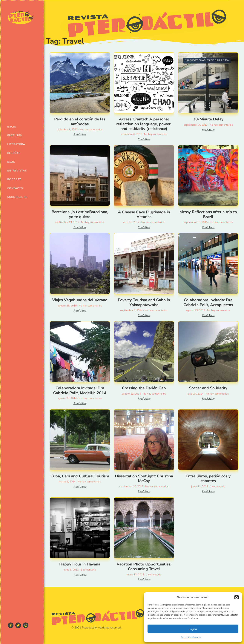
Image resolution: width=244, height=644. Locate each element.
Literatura (16, 144)
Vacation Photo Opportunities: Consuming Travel (144, 566)
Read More (80, 134)
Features (15, 135)
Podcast (14, 179)
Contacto (15, 188)
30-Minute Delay (208, 119)
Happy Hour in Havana (80, 564)
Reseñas (14, 153)
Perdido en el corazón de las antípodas (80, 121)
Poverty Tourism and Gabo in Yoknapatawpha (144, 302)
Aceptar (193, 629)
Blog (11, 162)
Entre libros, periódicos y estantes (208, 478)
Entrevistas (16, 171)
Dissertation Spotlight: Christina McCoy (144, 478)
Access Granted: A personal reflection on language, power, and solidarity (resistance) (144, 124)
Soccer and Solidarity (208, 388)
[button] (237, 597)
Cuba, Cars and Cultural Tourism (80, 476)
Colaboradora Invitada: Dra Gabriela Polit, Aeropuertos (208, 302)
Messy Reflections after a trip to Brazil (208, 214)
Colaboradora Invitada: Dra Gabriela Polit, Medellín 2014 (80, 390)
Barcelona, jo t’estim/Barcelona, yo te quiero (80, 214)
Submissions (16, 197)
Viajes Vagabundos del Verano (80, 300)
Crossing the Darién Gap (144, 388)
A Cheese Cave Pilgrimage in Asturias (144, 214)
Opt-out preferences (191, 637)
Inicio (12, 127)
